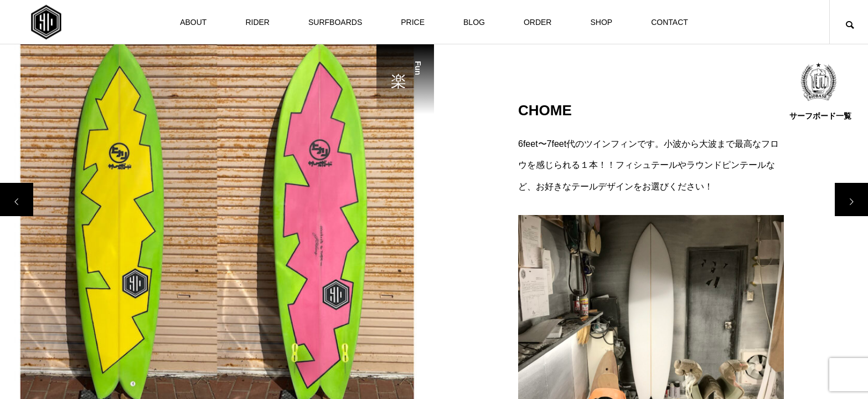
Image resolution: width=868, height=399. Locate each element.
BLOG (474, 22)
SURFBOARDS (335, 22)
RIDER (257, 22)
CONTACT (670, 22)
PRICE (413, 22)
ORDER (538, 22)
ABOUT (193, 22)
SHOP (601, 22)
